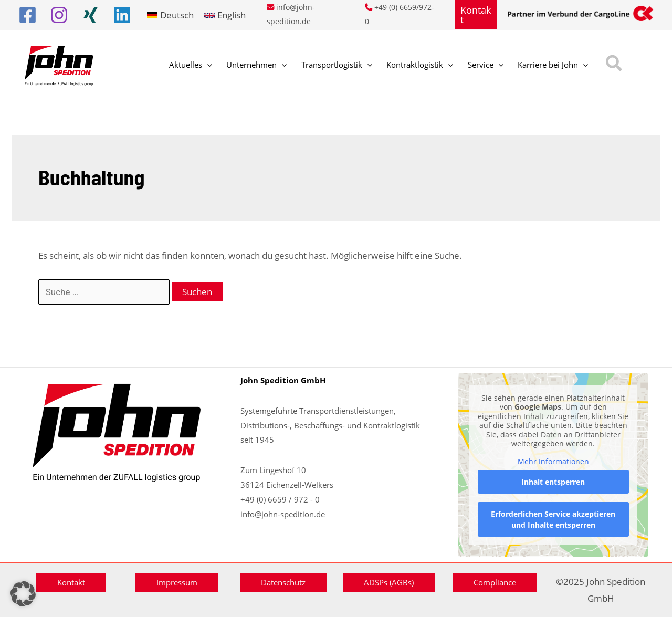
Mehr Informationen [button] (553, 462)
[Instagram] (59, 15)
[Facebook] (28, 15)
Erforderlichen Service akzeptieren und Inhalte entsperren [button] (553, 519)
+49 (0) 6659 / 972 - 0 (280, 499)
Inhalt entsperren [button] (553, 482)
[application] (202, 66)
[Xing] (91, 15)
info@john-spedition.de (283, 514)
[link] (170, 15)
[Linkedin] (122, 15)
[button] (476, 15)
